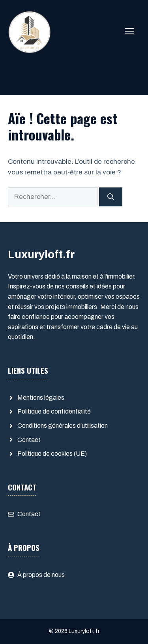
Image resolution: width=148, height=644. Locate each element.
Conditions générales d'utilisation (63, 426)
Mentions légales (41, 398)
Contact (29, 440)
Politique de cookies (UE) (52, 454)
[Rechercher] (111, 197)
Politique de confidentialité (54, 411)
